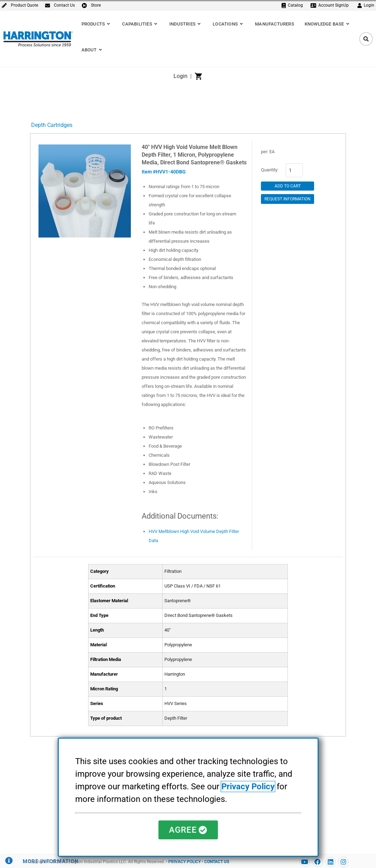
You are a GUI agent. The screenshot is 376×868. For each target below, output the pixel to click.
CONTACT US (217, 862)
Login (180, 76)
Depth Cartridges (52, 125)
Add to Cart (288, 186)
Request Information (288, 199)
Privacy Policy (248, 787)
